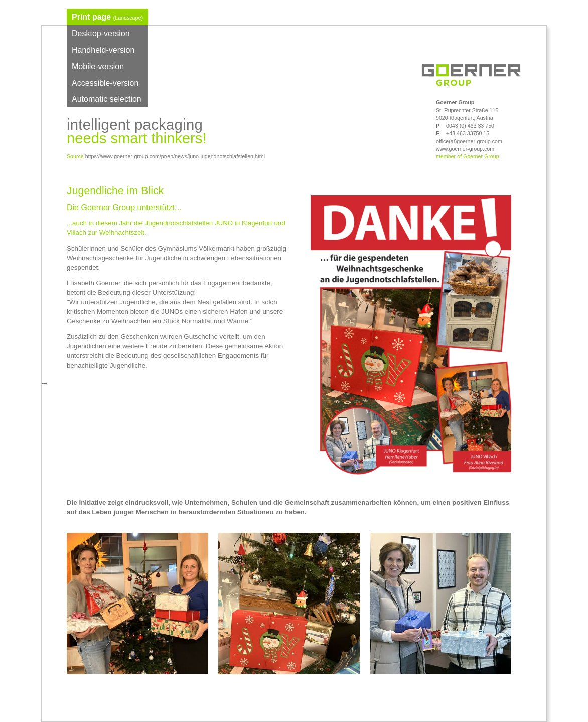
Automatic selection (107, 99)
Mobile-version (98, 67)
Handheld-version (103, 50)
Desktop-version (101, 33)
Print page (107, 17)
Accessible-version (105, 83)
